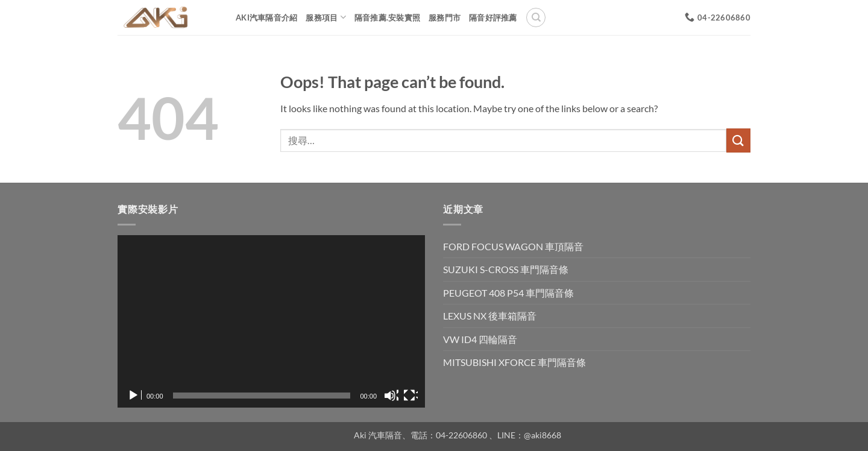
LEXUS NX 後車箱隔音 (490, 316)
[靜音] (391, 396)
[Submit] (738, 140)
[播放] (134, 396)
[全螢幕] (410, 396)
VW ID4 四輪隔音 (480, 339)
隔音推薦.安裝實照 (387, 17)
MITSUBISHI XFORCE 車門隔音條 (514, 362)
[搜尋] (536, 17)
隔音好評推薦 (493, 17)
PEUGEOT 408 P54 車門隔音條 (508, 293)
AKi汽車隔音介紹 (266, 17)
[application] (271, 322)
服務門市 (445, 17)
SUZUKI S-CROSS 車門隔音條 (506, 269)
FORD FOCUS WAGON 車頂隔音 (513, 246)
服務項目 (325, 17)
